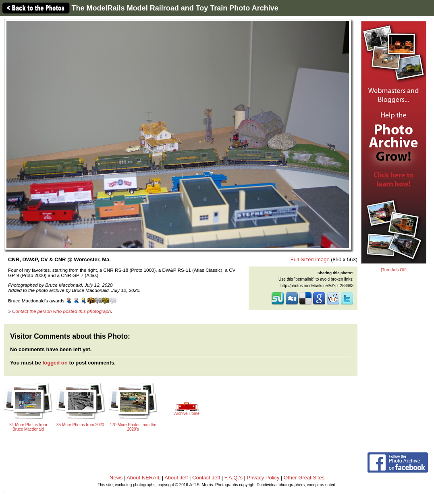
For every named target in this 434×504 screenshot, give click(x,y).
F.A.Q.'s (234, 478)
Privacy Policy (263, 478)
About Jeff (176, 478)
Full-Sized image (310, 259)
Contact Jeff (206, 478)
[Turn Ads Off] (394, 270)
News (116, 478)
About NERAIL (143, 478)
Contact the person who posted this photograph (62, 311)
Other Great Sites (304, 478)
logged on (55, 363)
